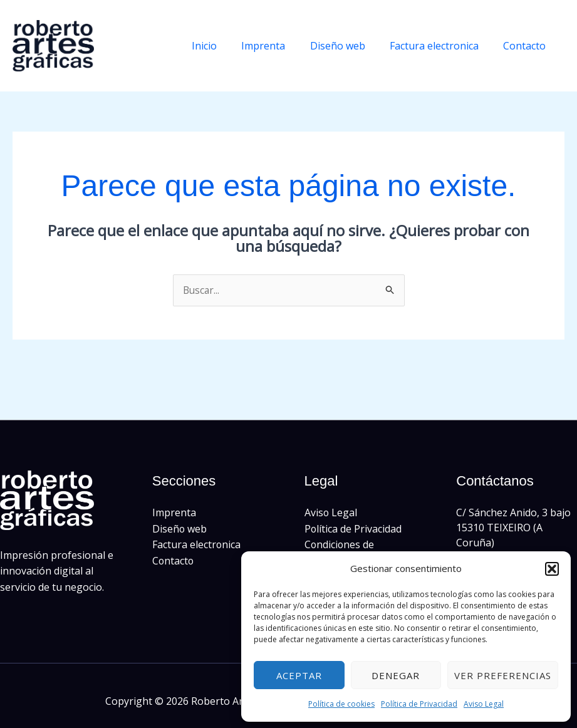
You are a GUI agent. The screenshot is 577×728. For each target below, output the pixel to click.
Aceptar (299, 675)
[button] (552, 569)
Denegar (396, 675)
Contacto (527, 46)
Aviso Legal (484, 704)
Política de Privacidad (419, 704)
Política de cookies (341, 704)
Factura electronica (441, 46)
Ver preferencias (503, 675)
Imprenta (279, 46)
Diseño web (349, 46)
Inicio (225, 46)
